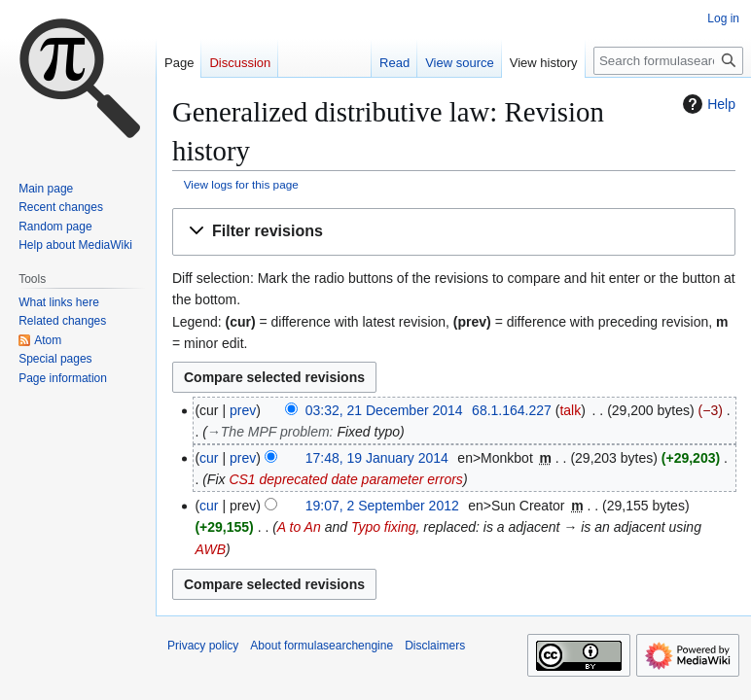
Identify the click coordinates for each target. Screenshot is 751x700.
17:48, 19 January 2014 (377, 458)
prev (243, 410)
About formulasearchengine (322, 646)
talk (570, 410)
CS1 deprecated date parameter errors (345, 479)
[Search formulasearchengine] (668, 61)
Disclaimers (435, 646)
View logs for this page (241, 184)
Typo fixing (384, 527)
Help (707, 104)
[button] (454, 232)
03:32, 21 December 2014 (384, 410)
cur (209, 458)
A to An (299, 527)
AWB (210, 549)
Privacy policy (203, 646)
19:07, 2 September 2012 (382, 506)
